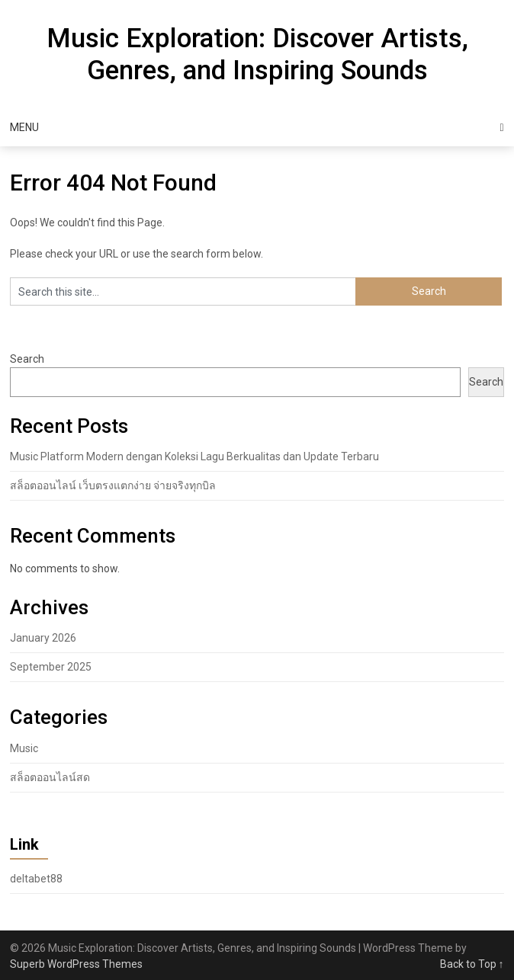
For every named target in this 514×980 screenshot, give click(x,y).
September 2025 (51, 667)
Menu (24, 127)
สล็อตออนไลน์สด (50, 777)
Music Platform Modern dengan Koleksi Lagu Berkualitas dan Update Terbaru (194, 456)
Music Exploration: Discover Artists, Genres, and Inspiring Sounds (257, 54)
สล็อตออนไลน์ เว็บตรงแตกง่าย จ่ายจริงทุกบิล (113, 485)
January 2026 (43, 638)
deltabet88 (36, 879)
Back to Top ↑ (472, 964)
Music (24, 748)
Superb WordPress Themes (76, 964)
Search (27, 359)
